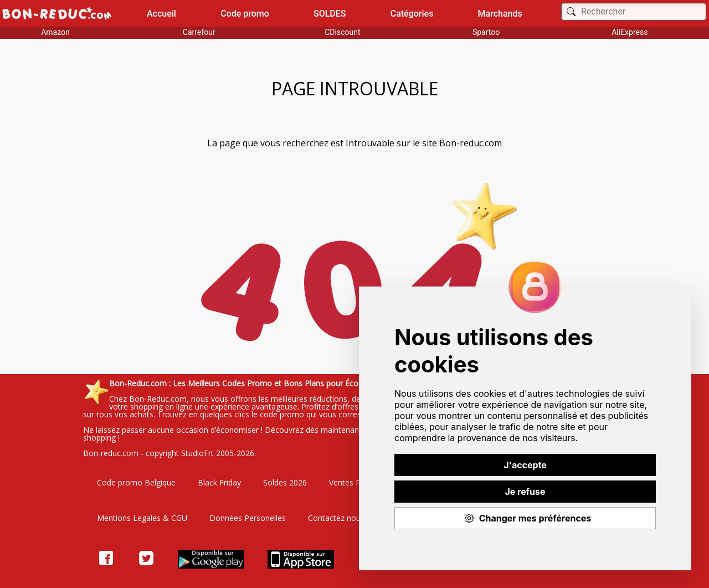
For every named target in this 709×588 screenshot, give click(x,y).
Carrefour (199, 32)
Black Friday (219, 482)
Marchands (500, 14)
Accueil (161, 14)
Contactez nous (336, 518)
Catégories (412, 14)
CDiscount (342, 32)
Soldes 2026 (285, 482)
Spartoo (486, 32)
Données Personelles (248, 518)
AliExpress (630, 32)
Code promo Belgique (136, 482)
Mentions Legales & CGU (142, 518)
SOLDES (330, 14)
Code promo (245, 14)
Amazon (55, 32)
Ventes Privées (355, 482)
